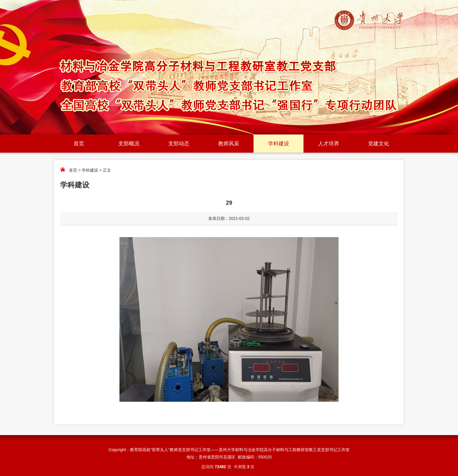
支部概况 (129, 144)
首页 (79, 144)
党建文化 (379, 144)
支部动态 (179, 144)
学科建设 (279, 144)
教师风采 (229, 144)
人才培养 (329, 144)
